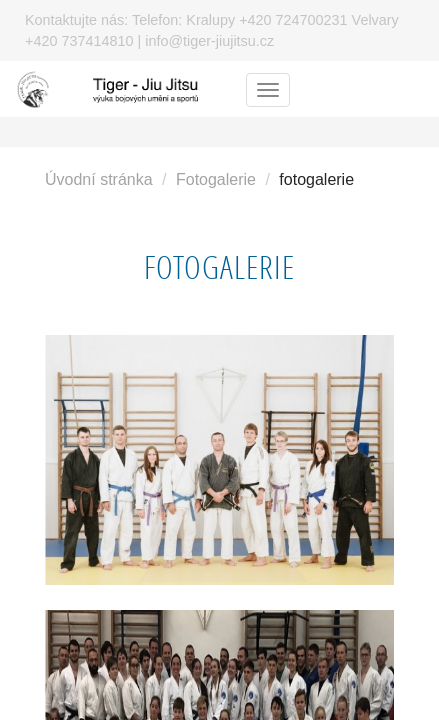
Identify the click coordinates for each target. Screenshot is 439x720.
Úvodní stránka (99, 179)
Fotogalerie (216, 179)
